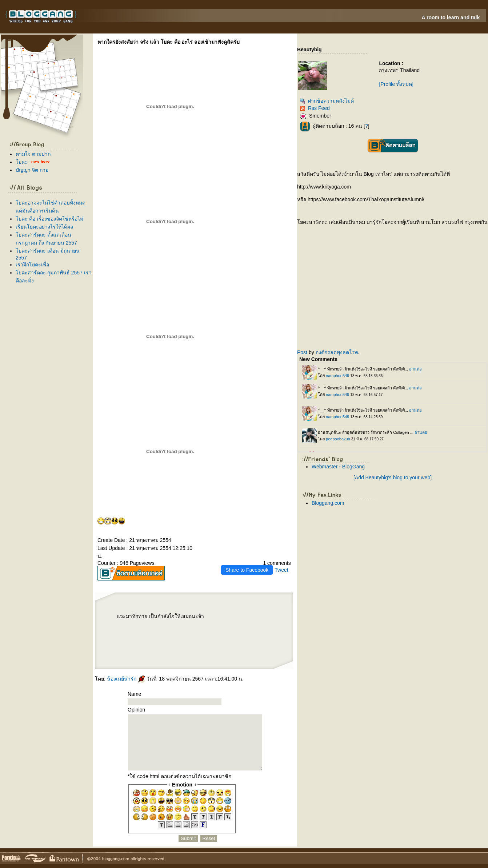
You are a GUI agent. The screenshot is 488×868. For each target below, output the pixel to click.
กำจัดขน (253, 648)
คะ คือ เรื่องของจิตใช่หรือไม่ (49, 219)
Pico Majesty (208, 642)
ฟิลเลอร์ (255, 618)
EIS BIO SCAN (209, 618)
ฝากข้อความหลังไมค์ (327, 101)
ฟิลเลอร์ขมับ (230, 625)
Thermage (252, 636)
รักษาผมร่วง (152, 636)
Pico (202, 642)
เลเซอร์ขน (200, 630)
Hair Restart (164, 636)
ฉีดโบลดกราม (145, 630)
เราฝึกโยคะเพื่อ (32, 265)
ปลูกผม (260, 630)
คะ (22, 162)
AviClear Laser (136, 648)
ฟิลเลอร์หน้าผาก (209, 630)
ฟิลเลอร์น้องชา (143, 625)
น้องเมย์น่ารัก (126, 679)
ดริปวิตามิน (241, 630)
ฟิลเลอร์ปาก (123, 642)
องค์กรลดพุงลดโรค (337, 352)
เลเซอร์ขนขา (193, 630)
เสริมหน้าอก (227, 636)
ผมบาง (134, 636)
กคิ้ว (221, 636)
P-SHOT (266, 618)
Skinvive (217, 648)
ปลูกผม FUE (197, 642)
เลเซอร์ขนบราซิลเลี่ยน (175, 630)
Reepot (177, 654)
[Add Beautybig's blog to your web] (393, 477)
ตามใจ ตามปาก (33, 154)
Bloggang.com (328, 503)
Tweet (281, 570)
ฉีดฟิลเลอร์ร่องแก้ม (237, 642)
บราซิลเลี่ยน (185, 630)
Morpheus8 (223, 618)
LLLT (265, 630)
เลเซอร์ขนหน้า (197, 625)
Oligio (118, 648)
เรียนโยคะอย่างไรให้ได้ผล (45, 227)
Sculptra (180, 642)
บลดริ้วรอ (131, 642)
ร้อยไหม (166, 630)
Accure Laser (185, 648)
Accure (191, 648)
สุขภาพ (119, 656)
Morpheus (217, 618)
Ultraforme (121, 630)
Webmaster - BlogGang (338, 467)
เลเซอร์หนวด (198, 648)
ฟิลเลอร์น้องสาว (177, 625)
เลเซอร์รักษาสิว (150, 648)
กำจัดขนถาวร (246, 648)
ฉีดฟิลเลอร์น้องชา (132, 625)
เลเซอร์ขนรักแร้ (237, 648)
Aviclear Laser (228, 630)
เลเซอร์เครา (206, 648)
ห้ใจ (265, 654)
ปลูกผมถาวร (186, 636)
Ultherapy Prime (152, 625)
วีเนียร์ (129, 648)
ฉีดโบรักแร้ (248, 630)
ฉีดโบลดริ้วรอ (140, 642)
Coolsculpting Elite (164, 642)
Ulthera (240, 636)
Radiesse (160, 630)
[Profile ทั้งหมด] (396, 84)
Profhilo (159, 625)
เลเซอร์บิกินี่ (237, 625)
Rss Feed (315, 108)
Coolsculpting (173, 642)
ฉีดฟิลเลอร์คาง (205, 625)
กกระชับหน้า (199, 654)
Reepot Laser (170, 654)
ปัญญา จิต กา (32, 170)
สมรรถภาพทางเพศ (121, 625)
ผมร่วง (158, 636)
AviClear (143, 648)
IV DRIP (235, 630)
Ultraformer (138, 630)
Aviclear (221, 630)
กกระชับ (230, 618)
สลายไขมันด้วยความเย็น (152, 642)
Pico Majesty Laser (217, 642)
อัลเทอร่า (245, 636)
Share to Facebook (247, 570)
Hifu (186, 654)
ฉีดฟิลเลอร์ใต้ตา (200, 636)
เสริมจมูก (215, 636)
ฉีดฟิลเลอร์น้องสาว (167, 625)
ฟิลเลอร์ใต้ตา (209, 636)
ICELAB (236, 618)
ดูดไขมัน (260, 618)
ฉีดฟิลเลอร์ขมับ (221, 625)
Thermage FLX (259, 625)
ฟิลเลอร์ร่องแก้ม (227, 642)
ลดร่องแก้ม (242, 618)
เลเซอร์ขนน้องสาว (187, 625)
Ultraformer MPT (129, 630)
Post (302, 352)
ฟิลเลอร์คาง (213, 625)
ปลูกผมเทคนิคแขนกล (142, 636)
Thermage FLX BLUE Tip (248, 625)
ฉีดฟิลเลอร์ (163, 654)
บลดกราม (153, 630)
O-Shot (216, 630)
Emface (212, 648)
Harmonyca (249, 618)
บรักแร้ (255, 630)
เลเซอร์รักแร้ (228, 648)
